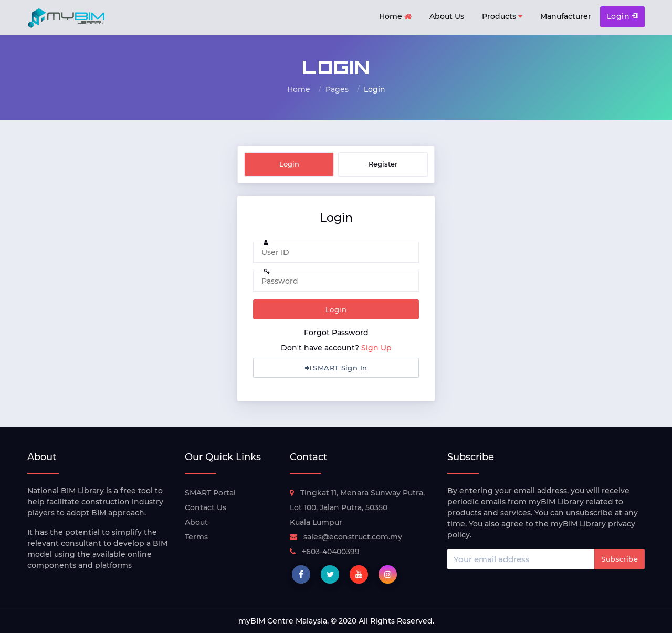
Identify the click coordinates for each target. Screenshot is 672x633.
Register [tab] (383, 164)
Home (395, 17)
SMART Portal (210, 493)
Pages (337, 89)
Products (502, 17)
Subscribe (619, 559)
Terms (196, 537)
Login (622, 16)
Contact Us (206, 507)
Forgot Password (336, 333)
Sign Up (376, 348)
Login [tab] (289, 164)
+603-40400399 (325, 552)
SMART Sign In (336, 368)
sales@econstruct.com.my (346, 537)
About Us (447, 16)
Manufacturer (566, 16)
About (196, 522)
